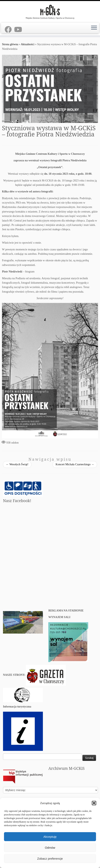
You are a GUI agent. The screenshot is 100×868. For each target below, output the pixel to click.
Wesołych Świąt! (17, 464)
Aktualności (28, 44)
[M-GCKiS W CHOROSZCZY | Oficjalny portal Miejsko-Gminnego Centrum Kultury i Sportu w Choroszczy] (50, 11)
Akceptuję (50, 837)
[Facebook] (9, 30)
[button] (94, 803)
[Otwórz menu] (94, 28)
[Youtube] (19, 30)
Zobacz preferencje (50, 859)
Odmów (50, 848)
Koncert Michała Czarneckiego (75, 464)
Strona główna (10, 44)
